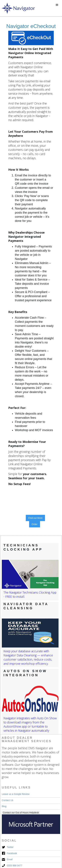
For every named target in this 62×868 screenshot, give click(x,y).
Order (35, 524)
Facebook (12, 853)
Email (10, 859)
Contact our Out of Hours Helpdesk (21, 813)
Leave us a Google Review (16, 794)
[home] (17, 8)
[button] (57, 5)
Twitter (10, 847)
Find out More (35, 518)
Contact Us (8, 800)
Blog (4, 806)
